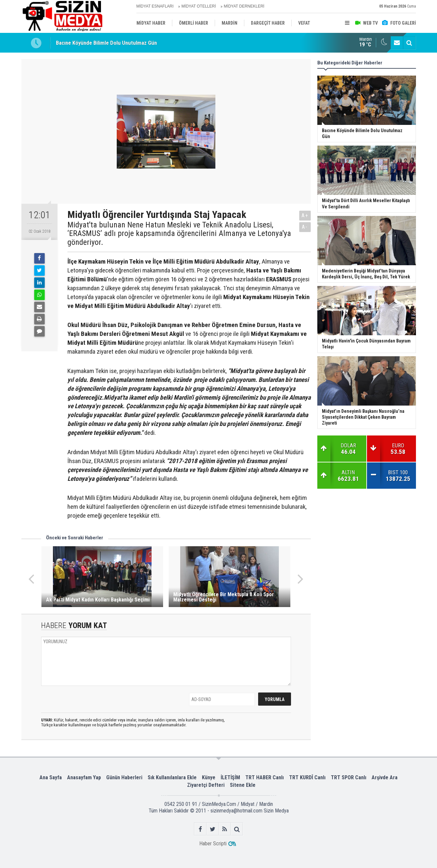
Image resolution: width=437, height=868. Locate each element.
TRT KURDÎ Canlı (307, 777)
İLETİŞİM (230, 777)
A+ (305, 215)
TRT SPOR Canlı (349, 777)
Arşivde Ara (385, 777)
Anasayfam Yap (84, 777)
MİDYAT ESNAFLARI (155, 6)
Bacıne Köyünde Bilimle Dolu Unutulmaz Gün (106, 43)
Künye (209, 777)
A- (305, 227)
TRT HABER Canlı (265, 777)
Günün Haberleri (124, 777)
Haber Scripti (213, 844)
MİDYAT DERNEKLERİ (244, 6)
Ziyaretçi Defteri (206, 785)
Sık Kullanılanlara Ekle (172, 777)
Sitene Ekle (243, 785)
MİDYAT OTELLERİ (199, 6)
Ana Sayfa (51, 777)
